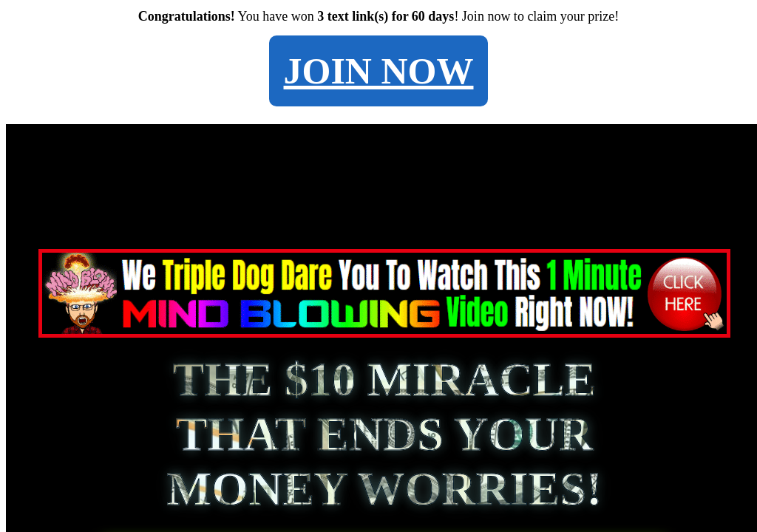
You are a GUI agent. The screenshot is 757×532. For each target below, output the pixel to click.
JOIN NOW (379, 71)
